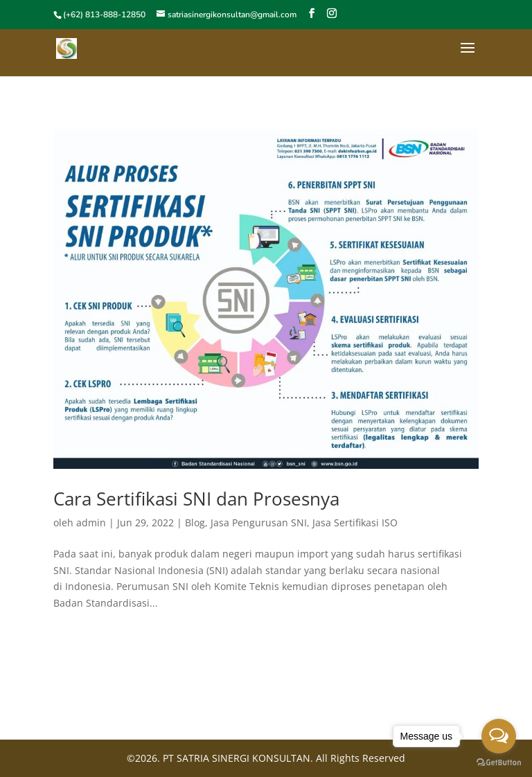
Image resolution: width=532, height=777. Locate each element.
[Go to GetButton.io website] (499, 763)
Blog (195, 523)
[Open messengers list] (499, 736)
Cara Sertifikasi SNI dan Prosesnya (196, 499)
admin (91, 523)
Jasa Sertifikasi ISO (355, 523)
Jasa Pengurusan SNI (259, 523)
